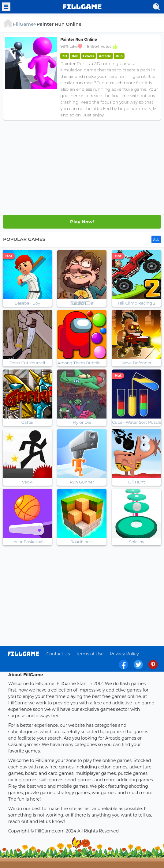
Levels (88, 56)
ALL (156, 240)
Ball (75, 56)
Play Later (82, 222)
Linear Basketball (27, 542)
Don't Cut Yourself (27, 363)
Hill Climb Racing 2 (137, 303)
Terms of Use (90, 654)
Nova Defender (137, 363)
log (23, 654)
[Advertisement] (82, 166)
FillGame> (20, 24)
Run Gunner (82, 482)
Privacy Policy (124, 654)
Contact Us (58, 654)
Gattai (27, 422)
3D (65, 56)
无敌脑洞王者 (82, 303)
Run (119, 56)
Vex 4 (27, 482)
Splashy (136, 542)
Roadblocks (82, 542)
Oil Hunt (137, 482)
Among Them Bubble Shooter (87, 363)
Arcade (105, 56)
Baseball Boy (27, 303)
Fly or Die (82, 422)
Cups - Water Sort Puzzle (137, 422)
